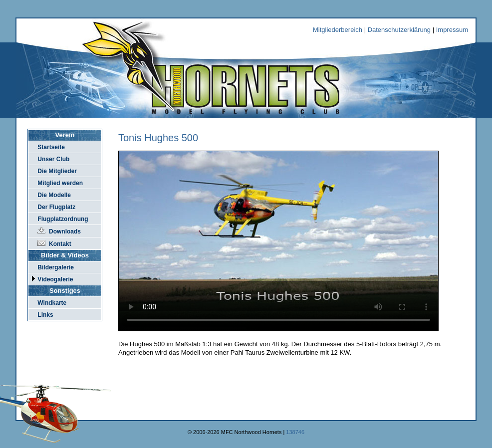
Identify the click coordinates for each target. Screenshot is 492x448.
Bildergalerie (56, 267)
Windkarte (52, 303)
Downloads (65, 231)
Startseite (51, 147)
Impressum (452, 30)
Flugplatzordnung (63, 219)
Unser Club (53, 159)
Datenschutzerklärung (399, 30)
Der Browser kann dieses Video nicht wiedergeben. (278, 241)
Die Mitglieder (57, 171)
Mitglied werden (60, 183)
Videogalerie (55, 279)
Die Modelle (54, 195)
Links (45, 315)
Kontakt (60, 244)
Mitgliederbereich (338, 30)
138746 (295, 432)
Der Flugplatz (56, 207)
